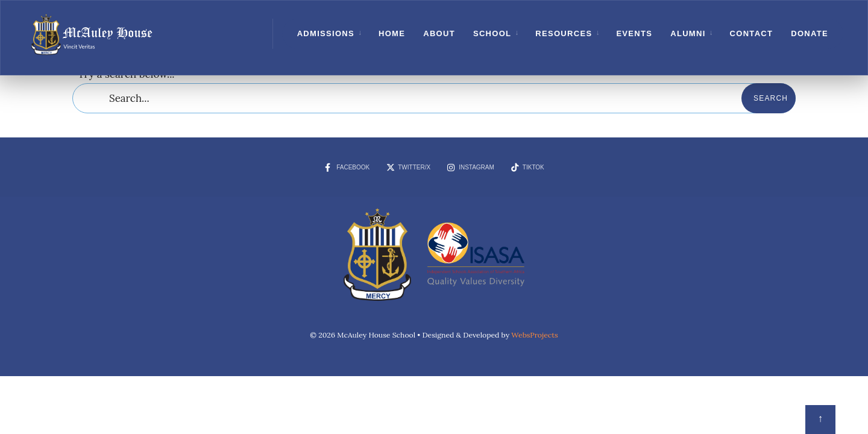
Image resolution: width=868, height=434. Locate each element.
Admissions (326, 33)
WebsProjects (534, 335)
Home (392, 33)
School (492, 33)
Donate (810, 33)
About (439, 33)
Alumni (688, 33)
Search (771, 98)
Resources (564, 33)
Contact (752, 33)
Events (634, 33)
